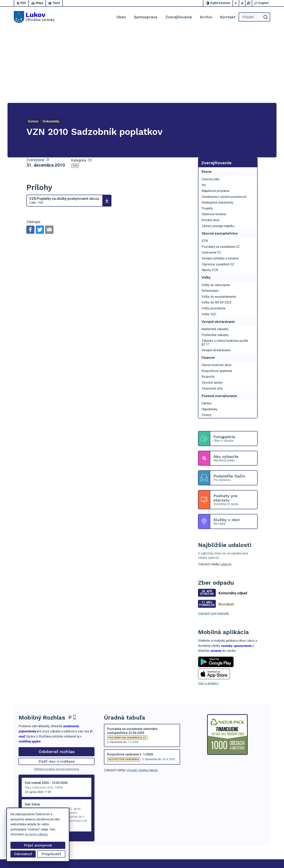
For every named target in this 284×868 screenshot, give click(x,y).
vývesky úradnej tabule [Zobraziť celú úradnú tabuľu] (142, 695)
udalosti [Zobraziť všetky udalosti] (226, 489)
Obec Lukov (115, 857)
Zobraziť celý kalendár (213, 538)
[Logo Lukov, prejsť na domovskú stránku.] (34, 17)
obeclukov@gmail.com (255, 843)
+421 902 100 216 (252, 839)
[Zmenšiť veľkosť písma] (236, 3)
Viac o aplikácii (208, 608)
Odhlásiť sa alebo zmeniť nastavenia (57, 694)
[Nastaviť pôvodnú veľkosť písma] (242, 3)
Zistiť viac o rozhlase (57, 686)
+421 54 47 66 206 (252, 834)
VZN (75, 90)
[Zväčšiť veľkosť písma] (249, 3)
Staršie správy (32, 760)
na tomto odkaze (36, 834)
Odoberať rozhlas (57, 676)
